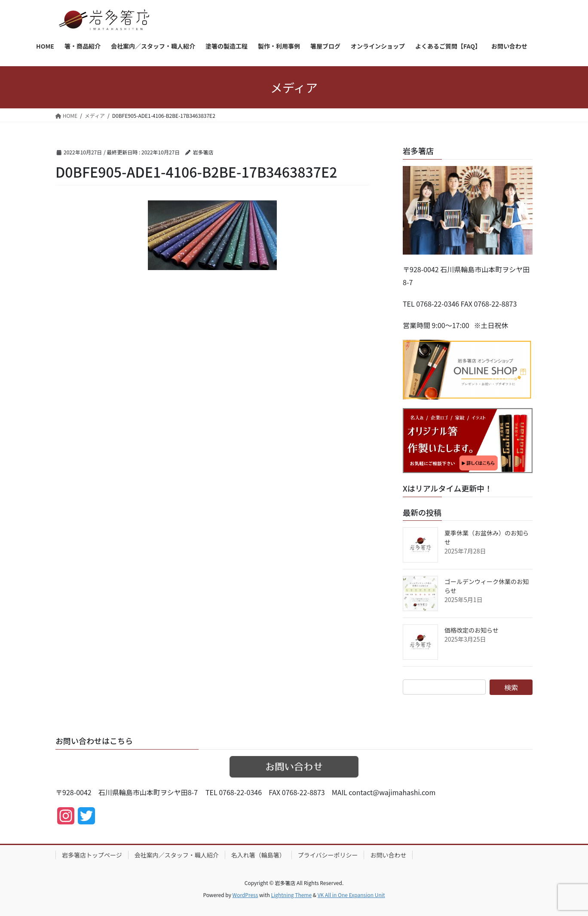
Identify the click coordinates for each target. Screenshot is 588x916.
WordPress (245, 895)
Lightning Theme (291, 895)
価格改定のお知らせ (472, 630)
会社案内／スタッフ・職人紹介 (177, 855)
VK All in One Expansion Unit (351, 895)
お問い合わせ (388, 855)
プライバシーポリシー (328, 855)
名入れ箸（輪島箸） (258, 855)
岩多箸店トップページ (92, 855)
